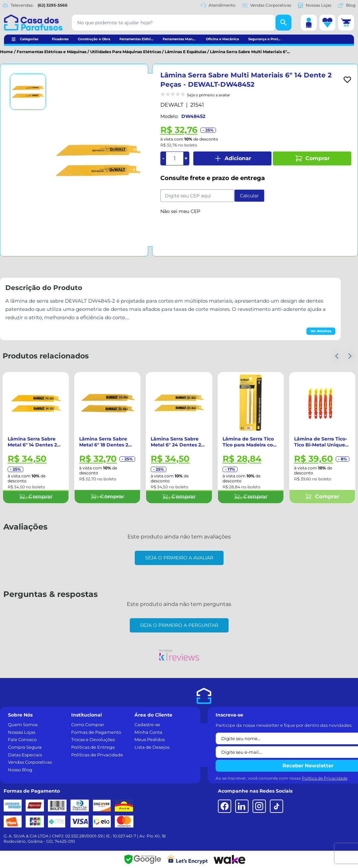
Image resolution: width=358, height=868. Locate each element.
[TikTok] (276, 806)
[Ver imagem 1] (28, 92)
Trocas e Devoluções (93, 739)
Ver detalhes (321, 331)
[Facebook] (225, 806)
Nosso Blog (20, 770)
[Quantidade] (175, 158)
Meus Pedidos (150, 739)
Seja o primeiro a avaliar (179, 558)
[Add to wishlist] (347, 80)
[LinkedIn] (242, 806)
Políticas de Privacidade (97, 755)
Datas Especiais (25, 755)
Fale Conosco (22, 739)
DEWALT (172, 105)
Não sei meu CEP (180, 211)
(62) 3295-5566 (53, 5)
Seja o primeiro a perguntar (179, 625)
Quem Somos (23, 724)
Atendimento (218, 5)
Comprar (312, 158)
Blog (347, 5)
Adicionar (233, 158)
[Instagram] (259, 806)
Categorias (29, 39)
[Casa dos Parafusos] (33, 23)
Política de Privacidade (325, 778)
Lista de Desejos (152, 747)
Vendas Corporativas (267, 5)
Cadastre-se (147, 724)
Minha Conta (148, 732)
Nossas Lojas (315, 5)
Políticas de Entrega (93, 747)
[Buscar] (283, 23)
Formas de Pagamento (96, 732)
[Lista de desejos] (327, 23)
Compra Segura (25, 747)
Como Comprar (88, 724)
